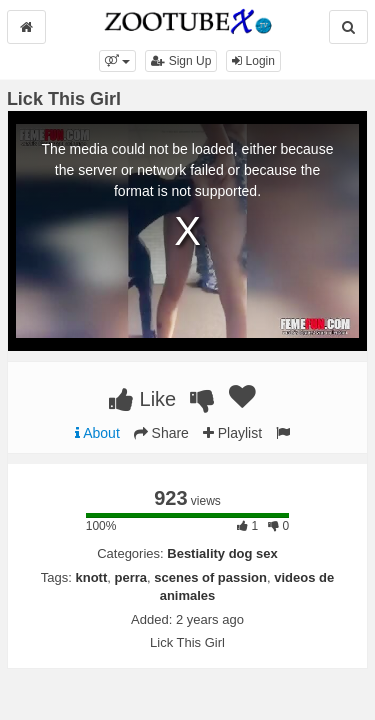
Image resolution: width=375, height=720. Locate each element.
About (97, 433)
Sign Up (181, 61)
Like (142, 399)
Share (161, 433)
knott (91, 577)
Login (253, 61)
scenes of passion (210, 577)
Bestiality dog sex (222, 553)
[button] (117, 61)
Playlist (232, 433)
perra (131, 577)
